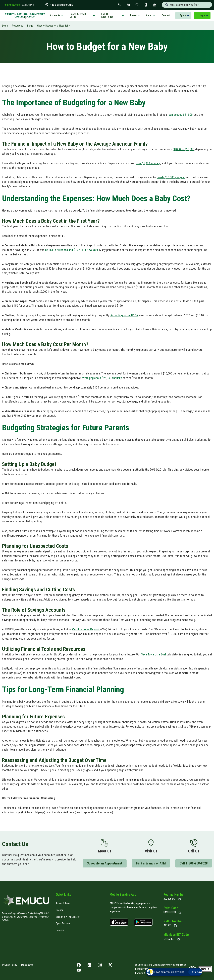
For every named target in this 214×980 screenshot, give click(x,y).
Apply (183, 15)
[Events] (128, 5)
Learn (133, 15)
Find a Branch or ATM (59, 5)
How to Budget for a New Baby (53, 26)
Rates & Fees (63, 903)
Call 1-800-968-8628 (194, 863)
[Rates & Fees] (120, 5)
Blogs (30, 26)
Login (202, 15)
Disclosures (27, 965)
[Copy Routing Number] (179, 899)
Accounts (55, 15)
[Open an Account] (155, 5)
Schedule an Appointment (105, 863)
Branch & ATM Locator (68, 917)
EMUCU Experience (107, 15)
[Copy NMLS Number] (175, 926)
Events (59, 910)
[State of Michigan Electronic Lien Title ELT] (178, 939)
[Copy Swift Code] (179, 912)
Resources (17, 26)
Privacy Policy (10, 965)
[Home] (26, 902)
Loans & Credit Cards (78, 15)
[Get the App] (146, 5)
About (149, 15)
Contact (166, 15)
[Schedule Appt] (137, 5)
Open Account (63, 923)
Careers (60, 930)
